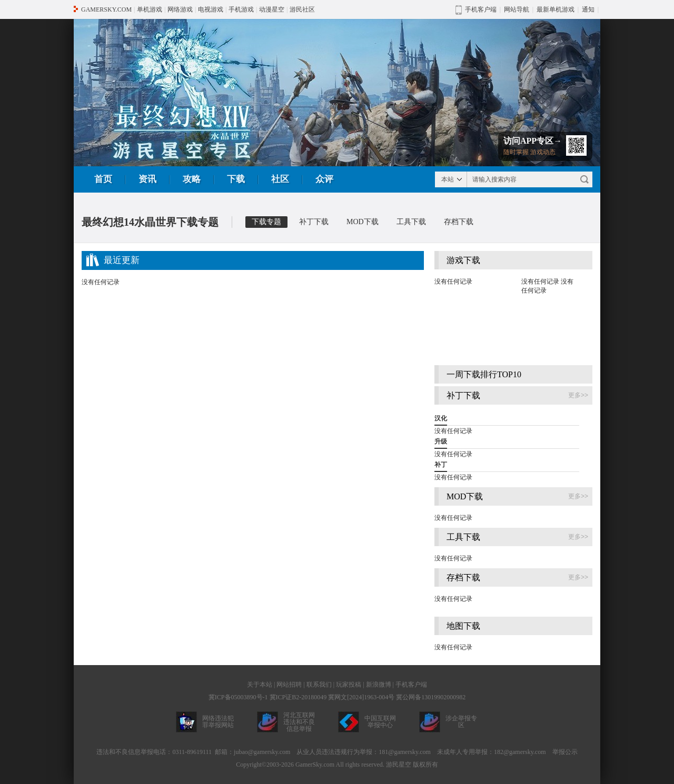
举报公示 (565, 752)
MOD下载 (363, 222)
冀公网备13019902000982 (431, 697)
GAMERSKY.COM (106, 9)
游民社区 (302, 9)
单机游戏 (150, 9)
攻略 (192, 179)
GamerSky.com (315, 765)
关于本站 (260, 685)
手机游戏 (241, 9)
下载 (236, 179)
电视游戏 (211, 9)
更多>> (578, 395)
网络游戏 (180, 9)
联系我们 (319, 685)
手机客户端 (411, 685)
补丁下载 (314, 222)
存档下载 (459, 222)
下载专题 (266, 222)
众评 (324, 179)
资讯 (147, 179)
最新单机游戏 (556, 9)
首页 (103, 179)
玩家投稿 (349, 685)
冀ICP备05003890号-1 (238, 697)
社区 (280, 179)
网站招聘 (289, 685)
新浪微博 (379, 685)
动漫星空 (272, 9)
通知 (588, 9)
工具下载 (411, 222)
